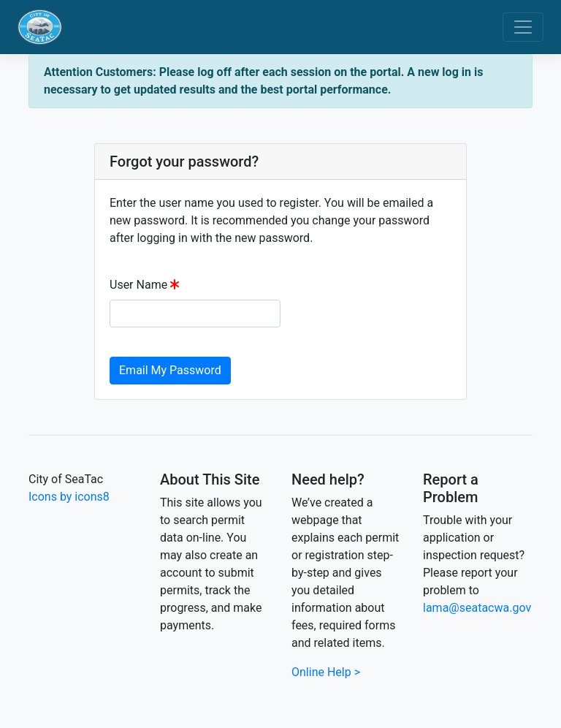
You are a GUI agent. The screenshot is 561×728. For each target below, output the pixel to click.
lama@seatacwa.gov (477, 608)
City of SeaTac (66, 479)
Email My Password (170, 370)
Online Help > (326, 672)
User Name (138, 285)
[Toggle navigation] (523, 27)
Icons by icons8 (69, 497)
